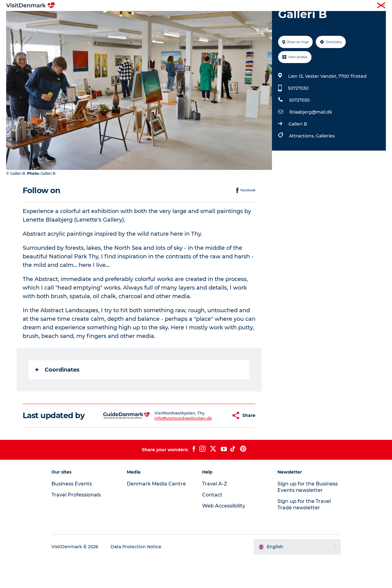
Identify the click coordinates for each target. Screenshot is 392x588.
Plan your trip (264, 20)
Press (360, 6)
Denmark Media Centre (156, 513)
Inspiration (100, 20)
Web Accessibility (224, 535)
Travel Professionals (296, 6)
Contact (379, 6)
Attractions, (302, 165)
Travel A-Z (215, 513)
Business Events (335, 6)
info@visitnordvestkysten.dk (168, 447)
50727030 (298, 117)
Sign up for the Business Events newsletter (308, 516)
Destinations (137, 20)
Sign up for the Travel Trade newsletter (304, 534)
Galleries (325, 165)
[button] (211, 445)
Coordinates (57, 399)
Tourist (266, 6)
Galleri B (298, 153)
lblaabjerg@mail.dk (311, 141)
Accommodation (219, 20)
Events (296, 20)
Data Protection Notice (136, 576)
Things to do (175, 20)
